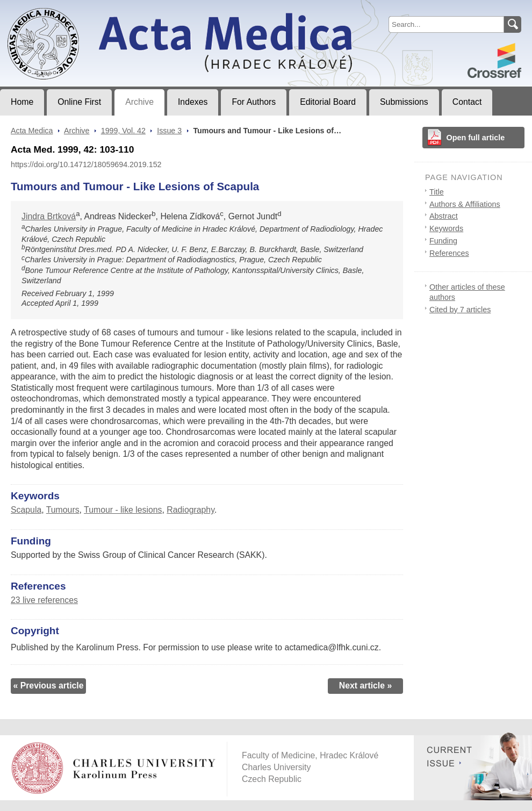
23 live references (44, 600)
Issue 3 (169, 131)
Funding (443, 241)
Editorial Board (328, 102)
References (449, 253)
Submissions (404, 102)
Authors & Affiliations (465, 204)
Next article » (366, 686)
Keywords (446, 228)
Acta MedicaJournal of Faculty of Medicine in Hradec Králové (89, 9)
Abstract (444, 216)
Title (437, 192)
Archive (139, 102)
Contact (467, 102)
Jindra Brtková (49, 216)
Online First (79, 102)
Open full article (476, 138)
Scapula (26, 510)
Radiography (190, 510)
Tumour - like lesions (123, 510)
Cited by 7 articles (460, 310)
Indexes (193, 102)
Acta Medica (32, 131)
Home (22, 102)
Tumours (63, 510)
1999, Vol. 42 (123, 131)
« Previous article (48, 686)
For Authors (254, 102)
